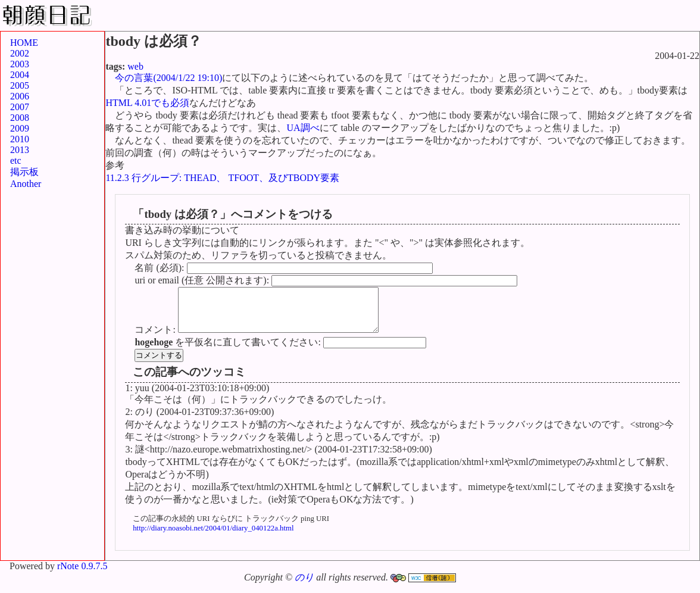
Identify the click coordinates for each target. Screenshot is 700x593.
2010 (20, 139)
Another (26, 184)
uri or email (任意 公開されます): (203, 280)
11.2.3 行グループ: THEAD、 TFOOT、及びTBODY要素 (222, 178)
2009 (20, 128)
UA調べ (303, 128)
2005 (20, 85)
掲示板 (24, 172)
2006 (20, 96)
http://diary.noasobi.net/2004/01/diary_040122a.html (213, 537)
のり (304, 586)
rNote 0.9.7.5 (82, 575)
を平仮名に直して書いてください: (229, 351)
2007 (20, 107)
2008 (20, 118)
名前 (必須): (160, 268)
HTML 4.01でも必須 (147, 103)
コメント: (156, 338)
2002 (20, 53)
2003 (20, 64)
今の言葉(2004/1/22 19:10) (168, 78)
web (135, 66)
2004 (20, 75)
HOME (24, 43)
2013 (20, 150)
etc (16, 160)
